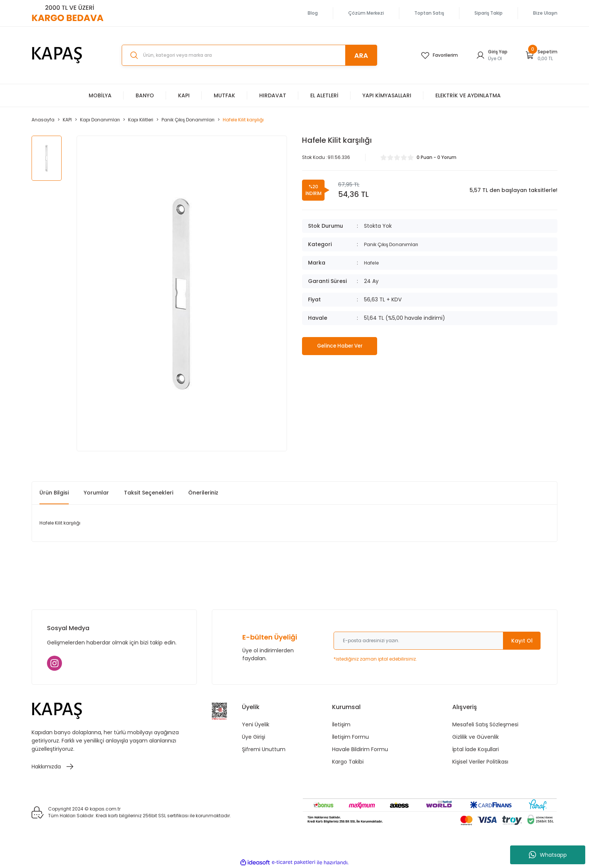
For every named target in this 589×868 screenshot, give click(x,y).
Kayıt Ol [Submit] (522, 641)
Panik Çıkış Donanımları (394, 244)
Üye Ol (495, 58)
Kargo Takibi (348, 762)
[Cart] (541, 55)
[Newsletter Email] (437, 641)
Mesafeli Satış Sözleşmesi (485, 724)
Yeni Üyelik (256, 724)
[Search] (249, 55)
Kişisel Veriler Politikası (480, 762)
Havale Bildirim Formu (360, 749)
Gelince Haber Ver (340, 346)
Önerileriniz (203, 493)
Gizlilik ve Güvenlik (476, 737)
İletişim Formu (350, 737)
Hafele (372, 263)
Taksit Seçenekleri (149, 493)
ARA (361, 55)
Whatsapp (548, 855)
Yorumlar (96, 493)
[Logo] (57, 55)
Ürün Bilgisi (54, 493)
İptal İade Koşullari (476, 749)
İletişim (341, 724)
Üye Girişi (254, 737)
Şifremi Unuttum (264, 749)
